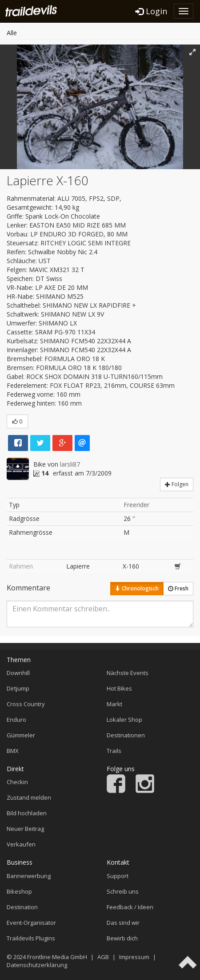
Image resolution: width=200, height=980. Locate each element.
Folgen (177, 484)
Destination (22, 907)
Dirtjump (18, 688)
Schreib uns (123, 891)
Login (151, 11)
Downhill (18, 673)
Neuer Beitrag (25, 829)
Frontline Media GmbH (57, 957)
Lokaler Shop (124, 720)
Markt (114, 704)
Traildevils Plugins (31, 938)
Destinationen (126, 735)
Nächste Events (128, 673)
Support (118, 876)
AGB (103, 957)
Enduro (16, 720)
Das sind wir (123, 923)
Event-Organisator (31, 923)
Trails (114, 751)
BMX (13, 751)
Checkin (17, 782)
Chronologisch (137, 588)
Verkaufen (21, 844)
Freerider (136, 505)
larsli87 (70, 464)
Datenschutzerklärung (37, 965)
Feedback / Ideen (130, 907)
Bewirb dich (122, 938)
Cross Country (26, 704)
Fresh (178, 588)
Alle (12, 33)
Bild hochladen (27, 813)
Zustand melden (29, 797)
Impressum (134, 957)
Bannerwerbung (29, 876)
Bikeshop (19, 891)
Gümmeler (21, 735)
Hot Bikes (119, 688)
